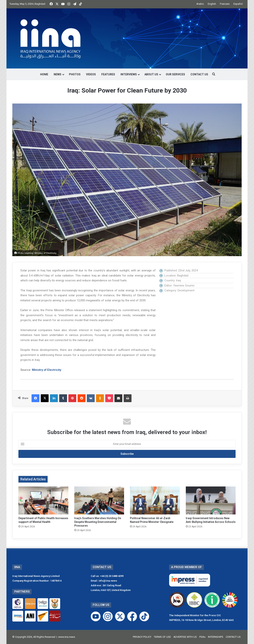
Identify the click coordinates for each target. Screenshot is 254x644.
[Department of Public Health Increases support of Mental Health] (43, 501)
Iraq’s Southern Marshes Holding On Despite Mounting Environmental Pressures (98, 522)
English (212, 4)
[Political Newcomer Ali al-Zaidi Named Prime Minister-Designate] (155, 501)
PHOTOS (75, 74)
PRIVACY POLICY (142, 637)
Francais (225, 4)
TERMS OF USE (162, 637)
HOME (44, 74)
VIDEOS (91, 74)
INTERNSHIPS (216, 637)
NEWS (58, 74)
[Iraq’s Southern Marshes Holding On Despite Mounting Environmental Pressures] (99, 501)
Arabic (200, 4)
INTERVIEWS (129, 74)
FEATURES (108, 74)
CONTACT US (199, 74)
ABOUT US (151, 74)
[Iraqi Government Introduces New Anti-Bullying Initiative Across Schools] (211, 501)
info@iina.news (108, 581)
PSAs (202, 637)
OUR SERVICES (175, 74)
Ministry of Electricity (47, 370)
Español (238, 4)
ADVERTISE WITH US (185, 637)
